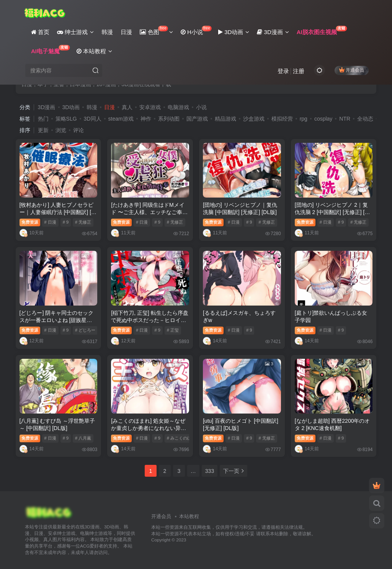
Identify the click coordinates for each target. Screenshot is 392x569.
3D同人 (93, 119)
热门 (43, 119)
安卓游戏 (150, 107)
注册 (299, 71)
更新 (43, 130)
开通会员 (352, 70)
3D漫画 (47, 107)
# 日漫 (50, 222)
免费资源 (30, 222)
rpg (304, 119)
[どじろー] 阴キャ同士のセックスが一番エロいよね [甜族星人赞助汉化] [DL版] (57, 320)
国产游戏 (197, 119)
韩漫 (92, 107)
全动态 (365, 119)
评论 (78, 130)
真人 (127, 107)
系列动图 (169, 119)
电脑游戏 (178, 107)
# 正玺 (173, 330)
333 (210, 471)
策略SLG (66, 119)
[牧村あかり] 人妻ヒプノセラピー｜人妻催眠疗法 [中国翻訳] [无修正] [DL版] (58, 212)
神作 (146, 119)
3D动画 (71, 107)
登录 (283, 71)
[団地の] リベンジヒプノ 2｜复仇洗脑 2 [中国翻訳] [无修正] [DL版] (333, 212)
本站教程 (189, 516)
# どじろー (85, 330)
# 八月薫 (83, 438)
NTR (345, 119)
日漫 (109, 107)
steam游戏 (121, 119)
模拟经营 (282, 119)
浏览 (61, 130)
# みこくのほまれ (183, 438)
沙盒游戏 (254, 119)
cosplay (323, 119)
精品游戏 (225, 119)
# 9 (66, 222)
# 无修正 (83, 222)
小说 (201, 107)
